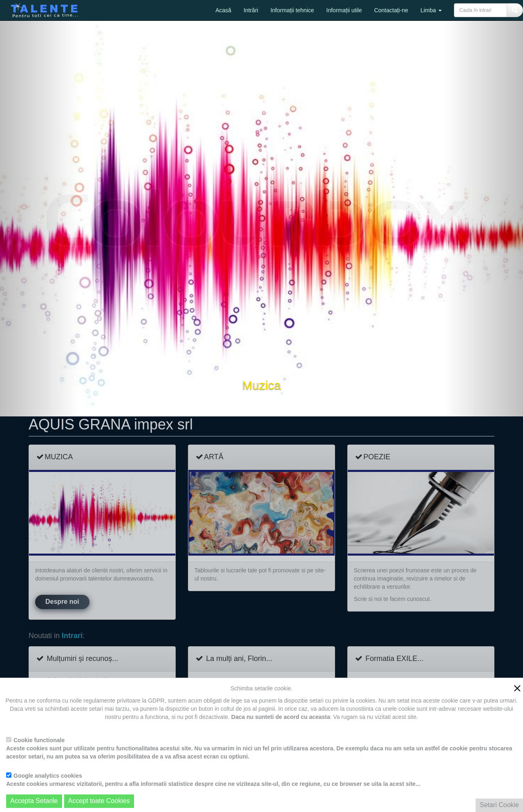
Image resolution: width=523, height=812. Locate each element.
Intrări (251, 10)
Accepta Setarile (34, 801)
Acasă (223, 10)
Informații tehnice (292, 10)
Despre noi (62, 602)
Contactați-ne (391, 10)
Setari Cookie (499, 805)
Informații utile (344, 10)
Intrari (72, 636)
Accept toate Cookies (99, 801)
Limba (431, 10)
